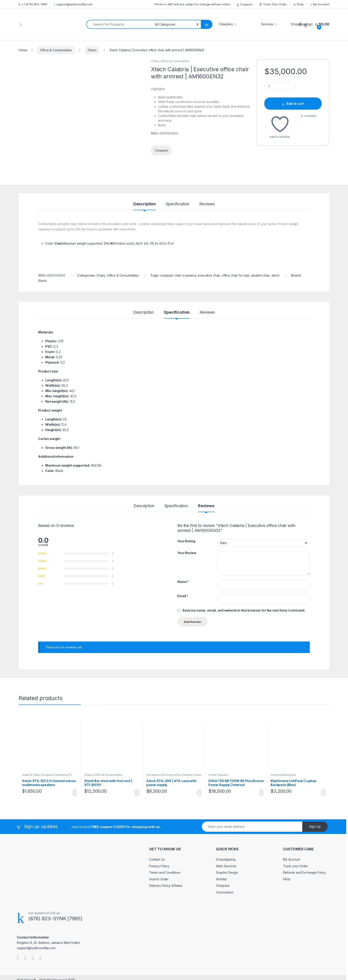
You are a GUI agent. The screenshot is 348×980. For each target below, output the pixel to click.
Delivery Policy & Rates (166, 856)
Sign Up (315, 797)
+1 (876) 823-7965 (33, 4)
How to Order (159, 850)
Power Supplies (218, 745)
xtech (275, 246)
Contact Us (157, 830)
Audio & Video (31, 745)
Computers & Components (163, 745)
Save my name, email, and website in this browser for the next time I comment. (244, 581)
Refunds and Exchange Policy (304, 843)
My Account (320, 4)
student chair (260, 246)
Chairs (92, 50)
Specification (178, 175)
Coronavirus (225, 863)
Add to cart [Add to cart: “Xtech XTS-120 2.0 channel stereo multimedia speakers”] (75, 764)
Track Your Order (273, 4)
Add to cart (295, 104)
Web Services (226, 837)
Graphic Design (227, 843)
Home (23, 50)
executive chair (209, 246)
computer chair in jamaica (178, 246)
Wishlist (221, 850)
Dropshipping (226, 830)
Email (183, 567)
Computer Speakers (54, 745)
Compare (310, 116)
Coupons (245, 4)
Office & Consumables (56, 50)
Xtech (42, 252)
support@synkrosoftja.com (73, 4)
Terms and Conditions (165, 843)
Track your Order (296, 837)
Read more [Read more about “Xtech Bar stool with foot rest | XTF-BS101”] (137, 764)
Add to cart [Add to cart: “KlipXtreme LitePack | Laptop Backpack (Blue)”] (323, 764)
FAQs (287, 850)
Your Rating (186, 512)
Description (145, 175)
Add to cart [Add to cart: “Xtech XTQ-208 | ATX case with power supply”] (199, 764)
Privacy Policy (159, 837)
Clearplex (226, 24)
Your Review (187, 524)
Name (183, 552)
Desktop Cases (192, 745)
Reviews (207, 175)
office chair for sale (236, 246)
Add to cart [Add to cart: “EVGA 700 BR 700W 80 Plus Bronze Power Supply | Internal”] (261, 764)
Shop (299, 4)
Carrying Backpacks (283, 745)
